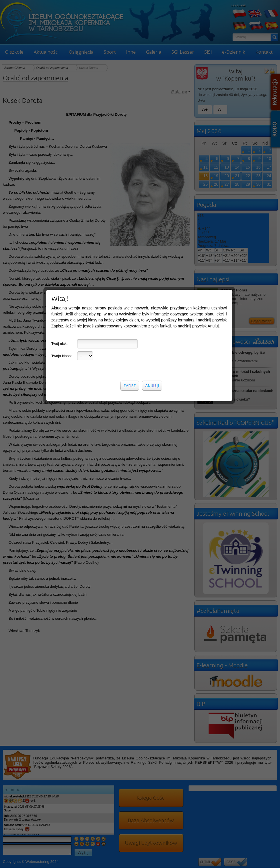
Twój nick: (60, 123)
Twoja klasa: (62, 136)
